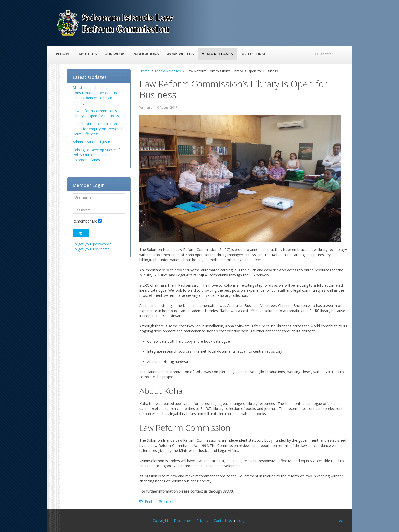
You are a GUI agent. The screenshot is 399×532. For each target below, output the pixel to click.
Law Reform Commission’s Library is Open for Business (96, 113)
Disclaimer (182, 520)
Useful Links (254, 54)
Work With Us (180, 54)
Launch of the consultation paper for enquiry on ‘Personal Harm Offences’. (97, 129)
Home (63, 54)
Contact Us (223, 520)
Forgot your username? (92, 249)
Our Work (115, 54)
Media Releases (217, 54)
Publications (146, 54)
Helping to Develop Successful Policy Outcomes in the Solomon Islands (97, 155)
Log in (81, 233)
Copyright (161, 520)
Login (242, 520)
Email (166, 501)
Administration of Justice (93, 142)
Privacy (202, 520)
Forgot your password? (92, 244)
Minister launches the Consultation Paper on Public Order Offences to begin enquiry (96, 95)
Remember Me (85, 221)
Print (147, 501)
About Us (88, 54)
